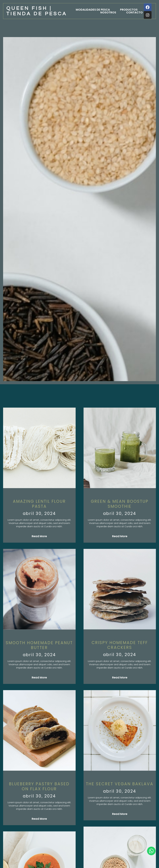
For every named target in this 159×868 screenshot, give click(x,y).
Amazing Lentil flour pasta (39, 504)
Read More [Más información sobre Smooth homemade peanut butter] (39, 677)
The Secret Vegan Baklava (120, 784)
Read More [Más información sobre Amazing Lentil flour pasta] (39, 536)
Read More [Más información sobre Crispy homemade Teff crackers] (120, 677)
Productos (129, 10)
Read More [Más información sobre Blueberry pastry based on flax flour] (39, 819)
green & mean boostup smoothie (120, 504)
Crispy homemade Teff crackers (120, 645)
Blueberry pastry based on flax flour (39, 786)
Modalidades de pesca (93, 10)
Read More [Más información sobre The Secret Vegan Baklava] (120, 814)
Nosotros (108, 12)
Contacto (134, 12)
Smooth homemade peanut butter (39, 645)
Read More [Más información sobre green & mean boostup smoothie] (120, 536)
